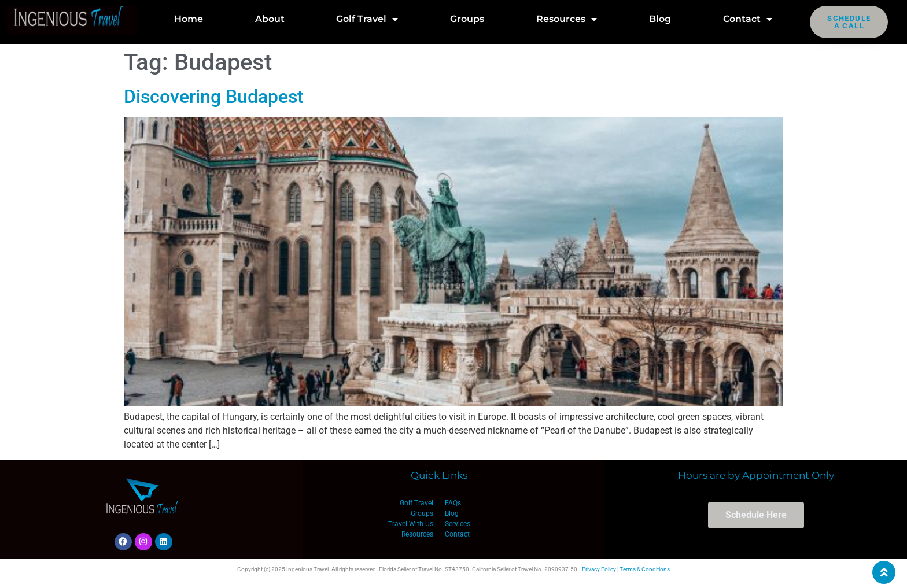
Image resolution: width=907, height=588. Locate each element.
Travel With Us (411, 524)
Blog (660, 19)
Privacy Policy (599, 569)
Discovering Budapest (214, 97)
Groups (467, 19)
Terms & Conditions (645, 569)
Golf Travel (367, 19)
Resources (567, 19)
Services (458, 524)
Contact (748, 19)
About (270, 19)
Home (189, 19)
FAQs (453, 503)
